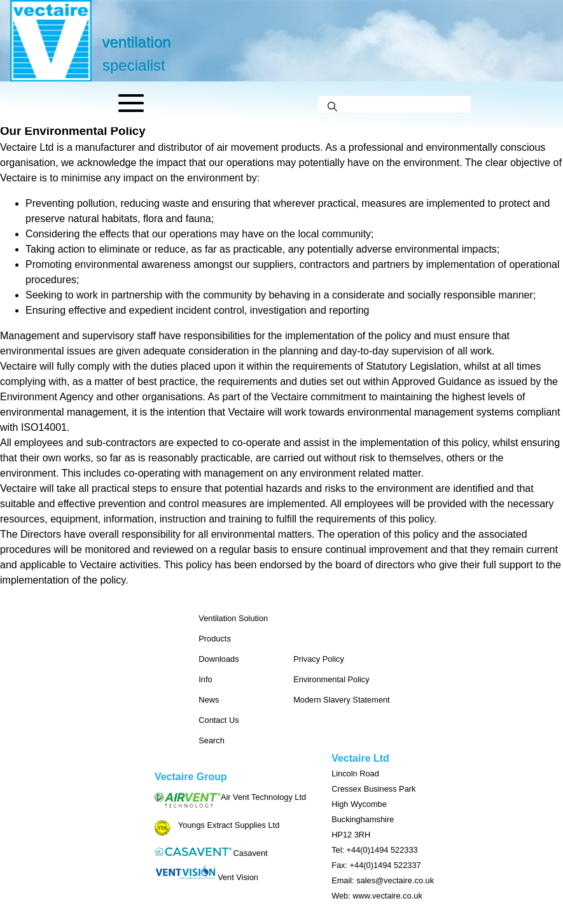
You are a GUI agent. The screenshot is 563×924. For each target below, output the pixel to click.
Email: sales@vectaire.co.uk (383, 880)
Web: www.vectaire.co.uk (377, 896)
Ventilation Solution (233, 618)
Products (215, 639)
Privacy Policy (319, 659)
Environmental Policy (331, 679)
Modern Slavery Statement (342, 700)
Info (205, 679)
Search (212, 740)
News (209, 700)
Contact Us (219, 720)
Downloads (219, 659)
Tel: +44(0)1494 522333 (375, 850)
